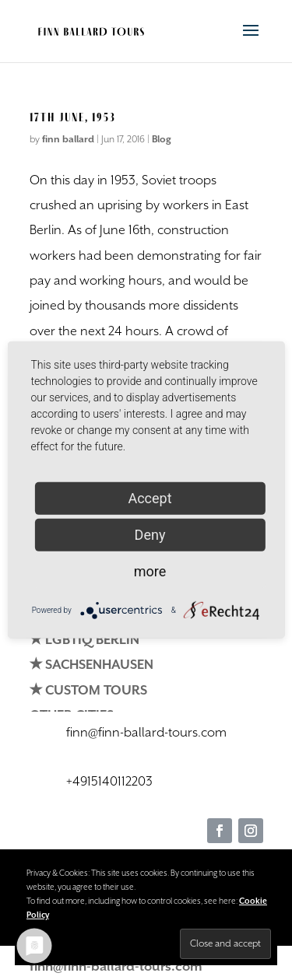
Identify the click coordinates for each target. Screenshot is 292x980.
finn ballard (68, 140)
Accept (150, 498)
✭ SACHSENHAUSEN (91, 665)
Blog (162, 140)
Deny (150, 535)
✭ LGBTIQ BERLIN (84, 640)
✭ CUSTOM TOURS (88, 691)
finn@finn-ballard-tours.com (116, 967)
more (150, 571)
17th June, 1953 (73, 117)
